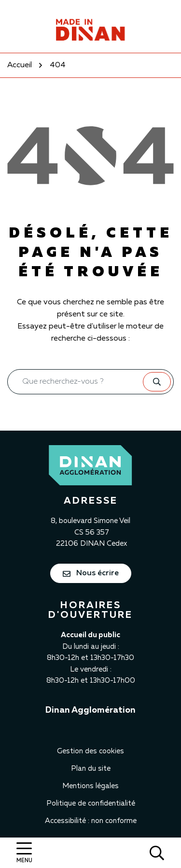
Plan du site (91, 769)
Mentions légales (90, 786)
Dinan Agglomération (90, 710)
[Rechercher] (157, 853)
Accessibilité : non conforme (91, 821)
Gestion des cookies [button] (90, 751)
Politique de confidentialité (91, 803)
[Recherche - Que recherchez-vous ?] (76, 382)
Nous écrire (91, 573)
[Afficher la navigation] (24, 853)
